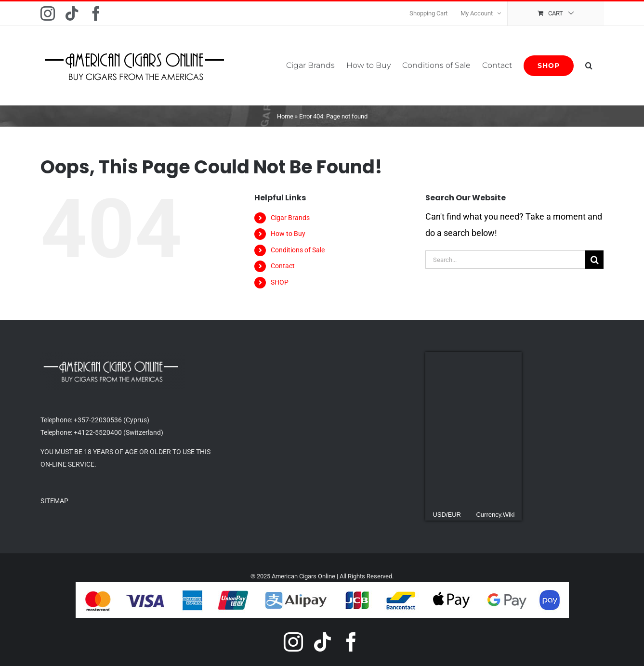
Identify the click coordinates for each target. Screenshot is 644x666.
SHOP (280, 282)
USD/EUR (447, 515)
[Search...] (505, 260)
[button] (589, 65)
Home (285, 116)
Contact (283, 266)
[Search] (594, 260)
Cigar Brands (290, 218)
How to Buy (288, 234)
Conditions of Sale (298, 250)
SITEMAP (54, 501)
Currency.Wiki (495, 515)
